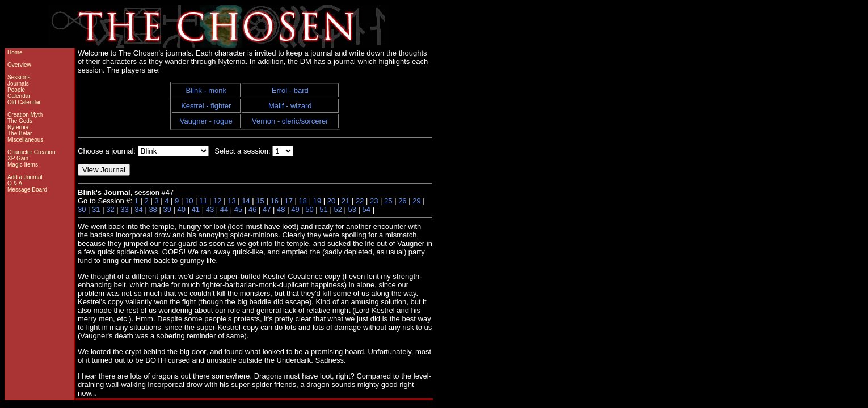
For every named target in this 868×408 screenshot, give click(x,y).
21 (345, 201)
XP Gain (18, 158)
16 (274, 201)
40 (182, 209)
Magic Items (23, 165)
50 (309, 209)
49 (295, 209)
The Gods (20, 121)
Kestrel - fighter (206, 106)
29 (416, 201)
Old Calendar (24, 102)
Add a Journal (25, 177)
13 (231, 201)
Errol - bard (290, 90)
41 (196, 209)
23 (374, 201)
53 (352, 209)
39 (167, 209)
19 (317, 201)
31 (96, 209)
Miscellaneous (25, 140)
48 (281, 209)
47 (267, 209)
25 (388, 201)
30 (82, 209)
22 (360, 201)
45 (238, 209)
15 (260, 201)
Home (15, 52)
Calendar (19, 96)
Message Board (27, 190)
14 (246, 201)
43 (210, 209)
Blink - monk (207, 90)
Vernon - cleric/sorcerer (290, 121)
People (16, 90)
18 (303, 201)
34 (138, 209)
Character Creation (31, 152)
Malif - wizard (290, 106)
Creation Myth (25, 115)
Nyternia (18, 127)
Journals (18, 84)
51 (323, 209)
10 (189, 201)
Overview (19, 65)
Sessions (19, 77)
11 (203, 201)
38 (153, 209)
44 (224, 209)
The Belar (20, 133)
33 (124, 209)
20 (331, 201)
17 (289, 201)
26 (402, 201)
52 (338, 209)
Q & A (15, 183)
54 (366, 209)
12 (217, 201)
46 (252, 209)
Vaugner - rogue (206, 121)
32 (110, 209)
